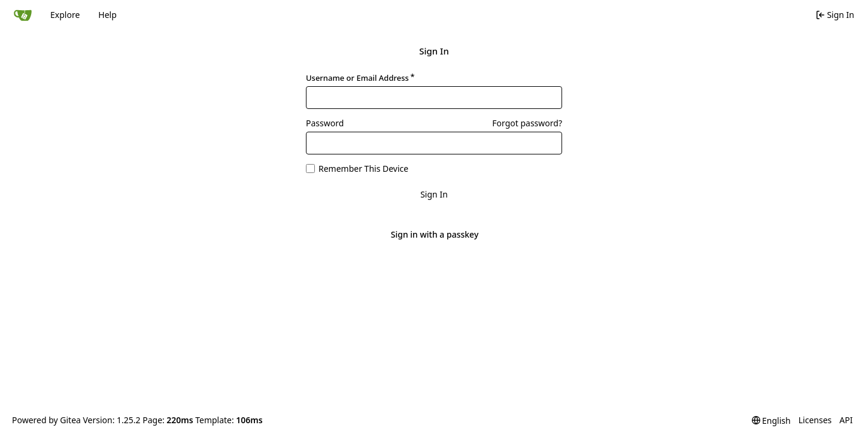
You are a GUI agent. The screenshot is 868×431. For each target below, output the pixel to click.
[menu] (771, 421)
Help (107, 15)
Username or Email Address (357, 78)
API (846, 420)
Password (325, 123)
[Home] (23, 15)
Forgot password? (527, 123)
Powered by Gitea (46, 420)
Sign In (434, 194)
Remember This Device (363, 169)
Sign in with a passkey (435, 235)
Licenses (815, 420)
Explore (65, 15)
